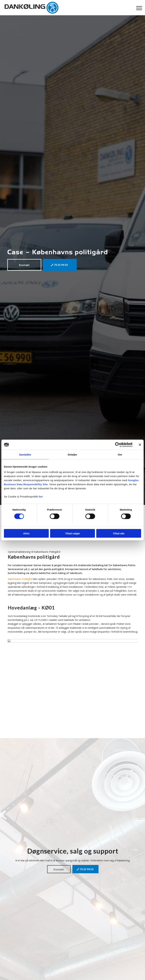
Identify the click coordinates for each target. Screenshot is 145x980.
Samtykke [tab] (25, 455)
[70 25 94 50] (60, 265)
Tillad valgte (72, 533)
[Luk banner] (140, 445)
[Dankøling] (31, 8)
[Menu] (137, 8)
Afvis (26, 533)
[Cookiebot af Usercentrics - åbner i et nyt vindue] (118, 445)
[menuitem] (137, 8)
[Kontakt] (24, 265)
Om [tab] (120, 455)
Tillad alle (119, 533)
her (41, 496)
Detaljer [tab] (72, 455)
